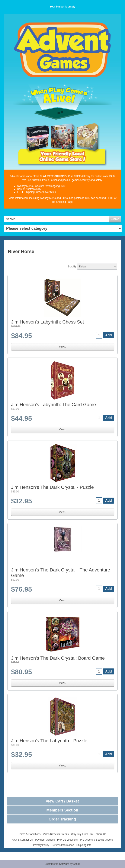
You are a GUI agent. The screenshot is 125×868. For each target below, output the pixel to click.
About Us (101, 834)
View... (63, 347)
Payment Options (45, 840)
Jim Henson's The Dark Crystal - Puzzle (52, 487)
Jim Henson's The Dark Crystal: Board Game (58, 658)
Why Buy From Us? (82, 834)
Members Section (62, 810)
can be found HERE (102, 198)
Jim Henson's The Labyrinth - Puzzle (49, 741)
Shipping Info (84, 845)
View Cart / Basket (62, 801)
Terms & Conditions (29, 834)
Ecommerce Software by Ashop (62, 864)
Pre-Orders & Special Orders (96, 840)
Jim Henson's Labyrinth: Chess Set (48, 322)
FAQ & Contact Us (22, 840)
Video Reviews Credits (56, 834)
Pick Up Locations (67, 840)
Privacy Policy (41, 845)
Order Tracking (62, 819)
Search (115, 219)
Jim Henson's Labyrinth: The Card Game (54, 405)
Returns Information (63, 845)
